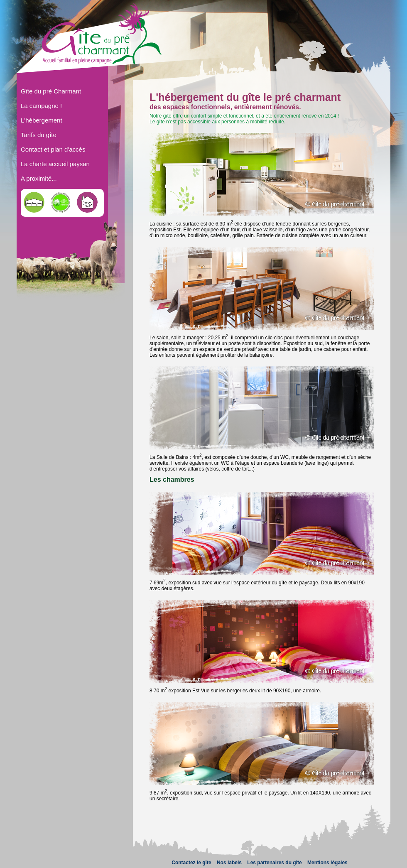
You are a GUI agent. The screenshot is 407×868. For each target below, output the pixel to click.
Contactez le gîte (191, 863)
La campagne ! (41, 106)
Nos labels (229, 863)
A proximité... (39, 178)
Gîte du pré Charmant (51, 91)
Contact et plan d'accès (53, 149)
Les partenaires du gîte (274, 863)
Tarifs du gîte (39, 135)
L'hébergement (42, 120)
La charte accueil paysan (55, 164)
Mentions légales (327, 863)
